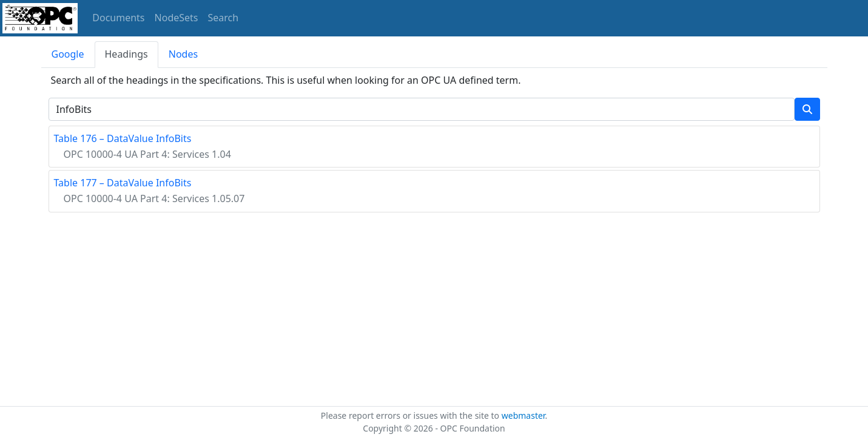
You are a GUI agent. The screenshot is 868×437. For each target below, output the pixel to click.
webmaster (523, 415)
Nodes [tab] (183, 54)
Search (224, 18)
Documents (118, 18)
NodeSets (177, 18)
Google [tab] (68, 54)
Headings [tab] (126, 54)
